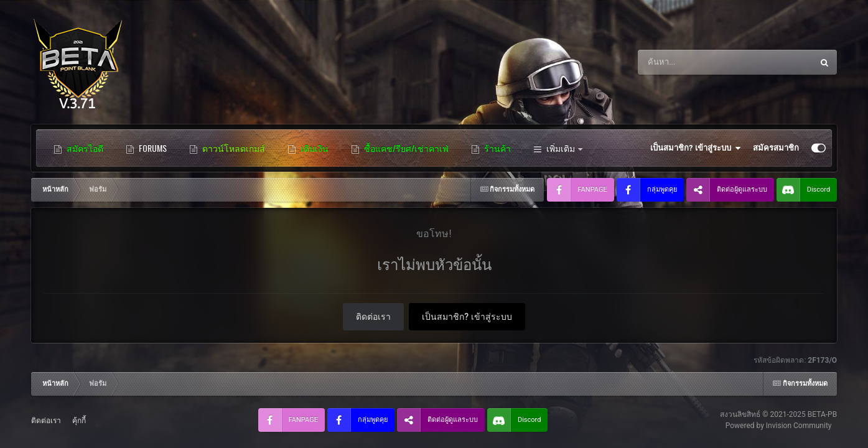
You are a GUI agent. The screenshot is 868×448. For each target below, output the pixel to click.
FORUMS (146, 148)
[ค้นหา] (704, 62)
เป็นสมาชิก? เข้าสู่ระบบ (695, 148)
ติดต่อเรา (373, 317)
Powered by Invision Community (779, 426)
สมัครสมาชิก (776, 148)
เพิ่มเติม (558, 148)
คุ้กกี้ (79, 421)
